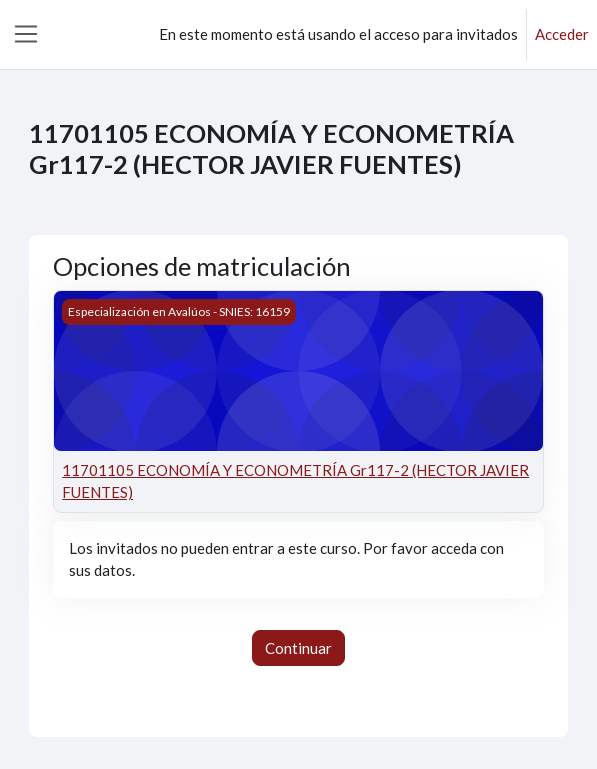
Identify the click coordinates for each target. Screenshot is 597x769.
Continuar (298, 648)
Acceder (562, 34)
